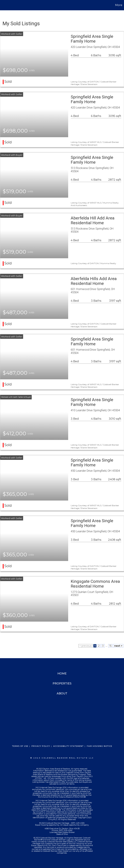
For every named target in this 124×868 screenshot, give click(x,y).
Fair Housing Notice (100, 746)
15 (110, 646)
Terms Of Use (20, 746)
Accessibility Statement (68, 746)
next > (118, 646)
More (119, 5)
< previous (86, 646)
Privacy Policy (41, 746)
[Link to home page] (4, 5)
